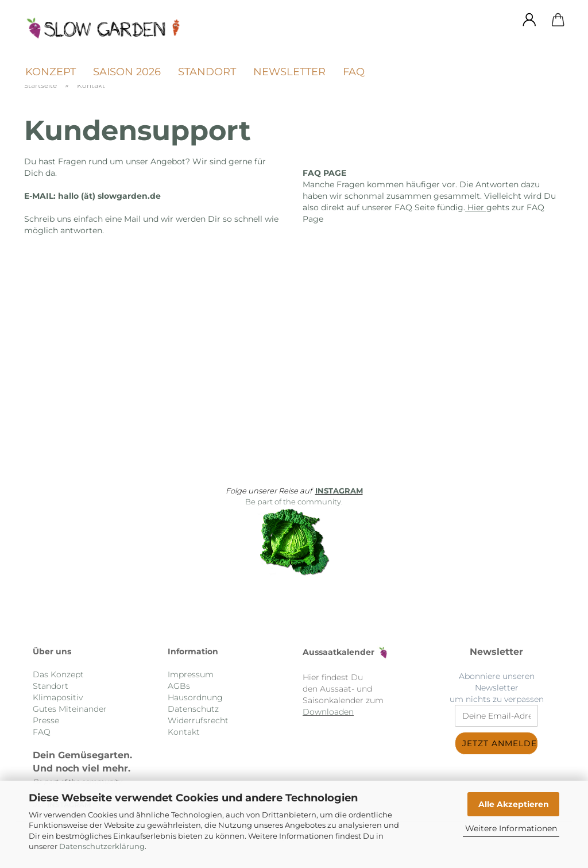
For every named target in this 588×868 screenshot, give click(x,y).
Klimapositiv (58, 697)
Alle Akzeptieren (514, 804)
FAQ (354, 72)
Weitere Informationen (511, 828)
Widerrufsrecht (198, 720)
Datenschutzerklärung (102, 846)
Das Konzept (58, 674)
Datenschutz (193, 709)
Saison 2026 (127, 72)
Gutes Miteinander (70, 709)
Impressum (191, 674)
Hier (475, 207)
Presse (46, 720)
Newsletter (289, 72)
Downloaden (328, 712)
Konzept (51, 72)
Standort (207, 72)
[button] (529, 20)
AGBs (179, 686)
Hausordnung (195, 697)
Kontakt (184, 732)
